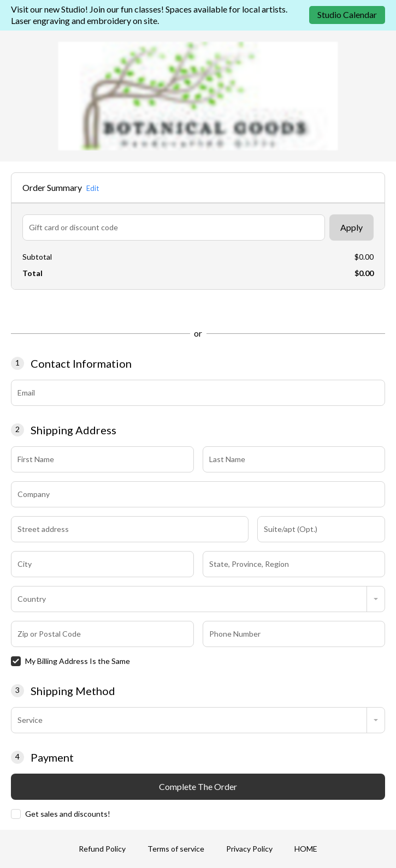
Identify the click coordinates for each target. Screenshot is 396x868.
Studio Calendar (347, 14)
